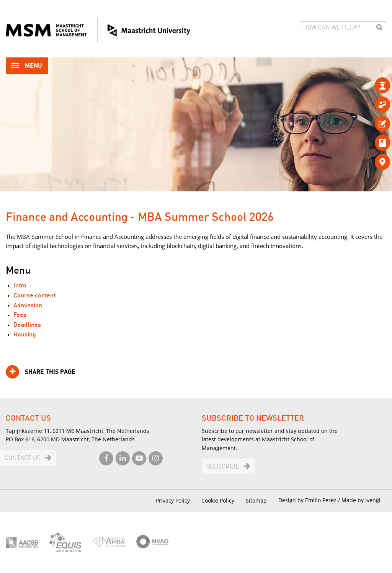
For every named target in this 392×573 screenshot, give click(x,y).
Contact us (23, 458)
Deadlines (27, 325)
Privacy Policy (173, 500)
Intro (20, 286)
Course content (34, 296)
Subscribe (223, 467)
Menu (27, 66)
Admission (28, 306)
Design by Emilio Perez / (310, 500)
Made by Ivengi (361, 500)
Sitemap (256, 500)
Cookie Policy (218, 500)
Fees (20, 315)
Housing (25, 335)
